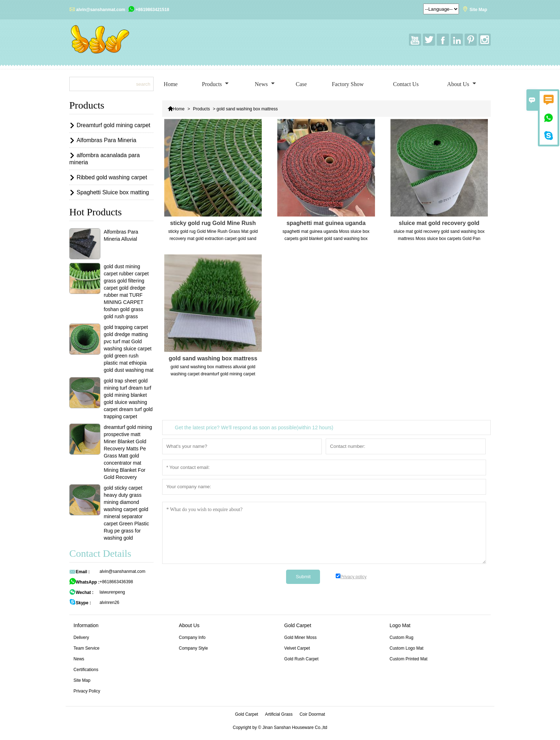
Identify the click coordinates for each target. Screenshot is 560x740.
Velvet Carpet (297, 648)
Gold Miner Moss (301, 637)
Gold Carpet (247, 714)
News (264, 84)
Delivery (81, 637)
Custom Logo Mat (407, 648)
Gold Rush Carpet (301, 659)
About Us (462, 84)
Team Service (87, 648)
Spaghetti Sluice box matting (113, 192)
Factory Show (348, 84)
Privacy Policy (87, 691)
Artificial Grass (279, 714)
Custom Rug (402, 637)
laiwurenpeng (112, 592)
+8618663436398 (116, 582)
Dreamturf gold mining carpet (113, 125)
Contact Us (406, 84)
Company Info (192, 637)
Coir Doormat (312, 714)
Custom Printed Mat (409, 659)
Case (301, 84)
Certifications (86, 670)
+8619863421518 (152, 10)
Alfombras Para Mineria (106, 140)
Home (171, 84)
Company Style (193, 648)
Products (215, 84)
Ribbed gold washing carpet (112, 177)
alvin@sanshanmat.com (101, 10)
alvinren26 (109, 602)
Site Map (478, 10)
